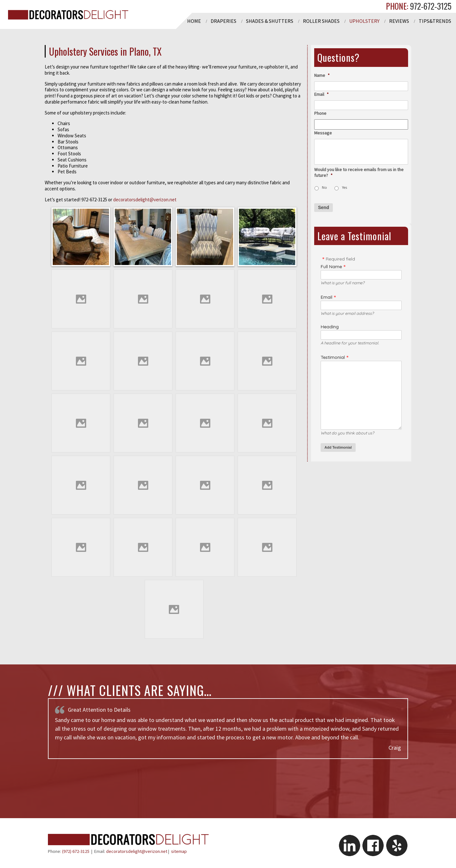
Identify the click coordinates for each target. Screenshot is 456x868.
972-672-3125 (430, 6)
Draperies (223, 21)
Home (194, 21)
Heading (330, 327)
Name (322, 75)
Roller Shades (321, 21)
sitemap (179, 851)
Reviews (399, 21)
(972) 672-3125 (76, 851)
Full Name (331, 267)
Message (323, 133)
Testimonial (333, 357)
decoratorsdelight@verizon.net (145, 200)
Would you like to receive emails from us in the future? (359, 172)
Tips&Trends (435, 21)
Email (321, 94)
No (324, 187)
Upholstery (364, 21)
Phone (320, 113)
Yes (344, 187)
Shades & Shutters (270, 21)
